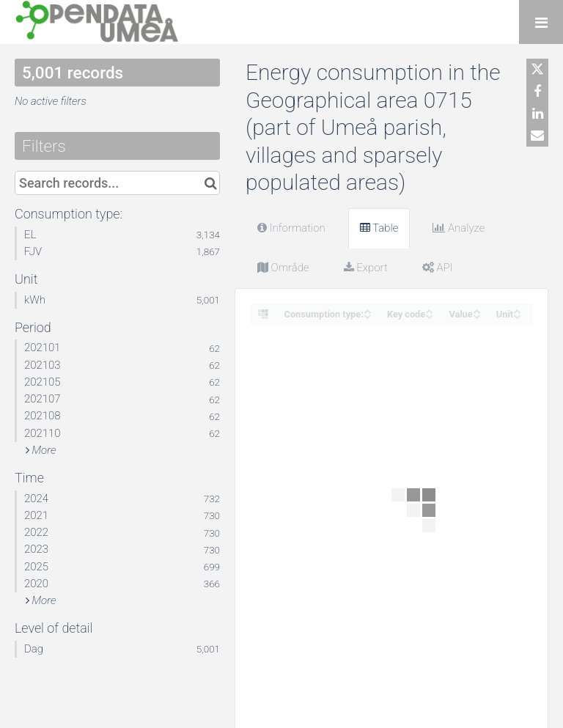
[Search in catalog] (211, 183)
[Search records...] (117, 183)
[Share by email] (537, 136)
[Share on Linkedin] (537, 114)
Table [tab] (379, 228)
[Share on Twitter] (537, 70)
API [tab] (438, 268)
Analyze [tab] (459, 228)
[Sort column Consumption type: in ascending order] (367, 310)
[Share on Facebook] (537, 92)
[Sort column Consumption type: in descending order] (367, 315)
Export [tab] (366, 268)
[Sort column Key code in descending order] (429, 315)
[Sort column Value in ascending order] (476, 310)
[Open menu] (541, 22)
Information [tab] (291, 228)
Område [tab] (283, 268)
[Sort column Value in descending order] (476, 315)
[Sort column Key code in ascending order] (429, 310)
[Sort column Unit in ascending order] (517, 310)
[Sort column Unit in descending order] (517, 315)
